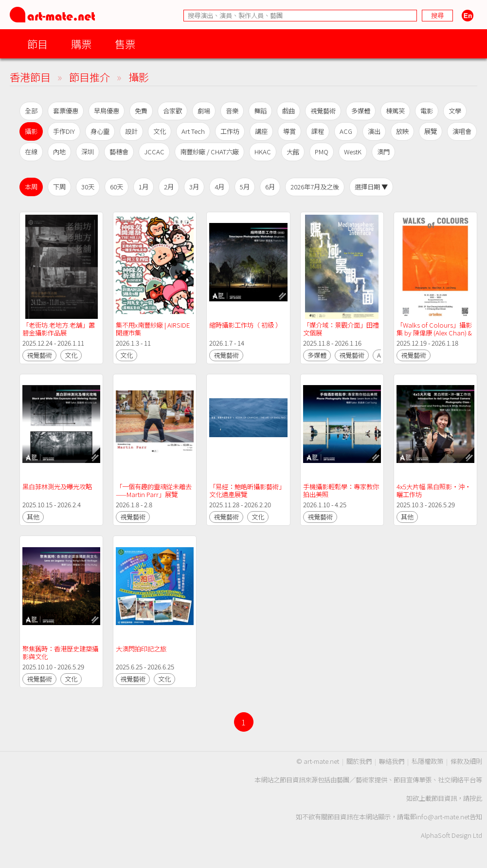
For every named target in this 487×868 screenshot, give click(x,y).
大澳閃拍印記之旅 (141, 649)
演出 (374, 131)
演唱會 (462, 131)
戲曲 (289, 111)
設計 (131, 131)
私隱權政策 (427, 761)
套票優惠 (66, 111)
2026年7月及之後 (315, 187)
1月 (144, 187)
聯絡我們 (392, 761)
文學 (455, 111)
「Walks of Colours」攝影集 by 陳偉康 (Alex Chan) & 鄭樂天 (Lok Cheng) (435, 333)
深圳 (88, 152)
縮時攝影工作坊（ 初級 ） (245, 325)
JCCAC (154, 152)
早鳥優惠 (107, 111)
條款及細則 (466, 761)
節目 (37, 44)
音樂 (232, 111)
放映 (402, 131)
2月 (169, 187)
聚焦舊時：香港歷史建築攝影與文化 (60, 653)
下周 (59, 187)
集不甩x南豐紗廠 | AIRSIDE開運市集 (153, 329)
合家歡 (172, 111)
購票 (81, 44)
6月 (270, 187)
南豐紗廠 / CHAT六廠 (209, 152)
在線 (31, 152)
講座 (261, 131)
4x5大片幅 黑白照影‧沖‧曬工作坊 (434, 490)
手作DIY (64, 131)
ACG (346, 131)
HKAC (263, 152)
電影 (427, 111)
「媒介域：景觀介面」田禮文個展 (341, 329)
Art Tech (193, 131)
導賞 (289, 131)
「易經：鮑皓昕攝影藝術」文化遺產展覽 (247, 490)
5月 (245, 187)
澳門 (383, 152)
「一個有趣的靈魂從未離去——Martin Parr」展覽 (154, 490)
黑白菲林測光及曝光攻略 (57, 487)
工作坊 (230, 131)
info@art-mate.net (443, 817)
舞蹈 (260, 111)
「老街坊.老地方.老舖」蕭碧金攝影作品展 (59, 329)
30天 (88, 187)
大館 (293, 152)
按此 (476, 798)
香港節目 (30, 77)
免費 (141, 111)
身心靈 (100, 131)
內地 (59, 152)
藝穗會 (119, 152)
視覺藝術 (323, 111)
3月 (194, 187)
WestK (353, 152)
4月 (219, 187)
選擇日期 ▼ (371, 187)
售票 (125, 44)
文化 (160, 131)
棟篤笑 (395, 111)
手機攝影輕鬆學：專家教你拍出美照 (341, 490)
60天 (117, 187)
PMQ (322, 152)
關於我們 (359, 761)
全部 (31, 111)
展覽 (431, 131)
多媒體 (361, 111)
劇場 (204, 111)
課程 (318, 131)
